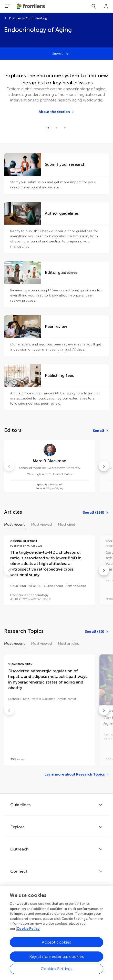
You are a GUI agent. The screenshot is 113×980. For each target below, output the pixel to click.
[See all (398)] (96, 513)
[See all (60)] (97, 632)
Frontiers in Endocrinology (28, 18)
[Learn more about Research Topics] (77, 775)
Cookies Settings (57, 970)
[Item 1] (57, 128)
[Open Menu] (7, 6)
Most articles (68, 644)
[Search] (94, 6)
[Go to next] (104, 466)
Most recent (14, 525)
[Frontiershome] (31, 6)
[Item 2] (65, 128)
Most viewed (41, 525)
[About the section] (57, 112)
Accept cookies (56, 944)
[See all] (101, 431)
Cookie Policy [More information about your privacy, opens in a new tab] (28, 930)
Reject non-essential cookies (56, 958)
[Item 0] (48, 128)
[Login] (106, 6)
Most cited (66, 525)
